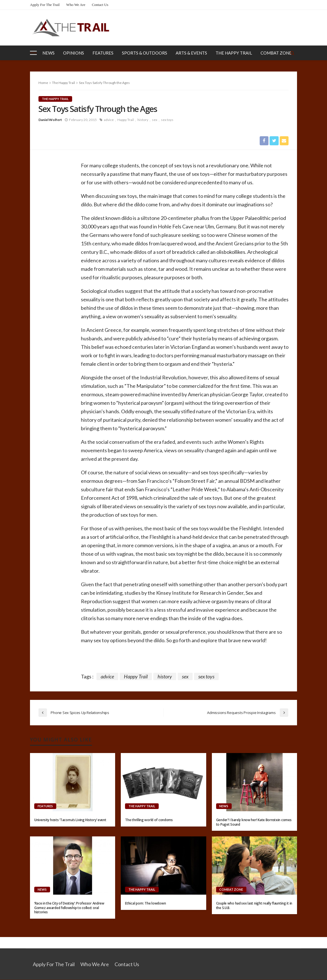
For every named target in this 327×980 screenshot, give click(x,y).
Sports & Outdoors (145, 53)
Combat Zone (276, 53)
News (49, 53)
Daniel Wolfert (50, 120)
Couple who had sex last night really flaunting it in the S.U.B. (254, 906)
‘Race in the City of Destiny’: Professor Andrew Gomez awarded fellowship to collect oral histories (69, 908)
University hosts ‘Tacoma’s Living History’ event (70, 820)
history (143, 120)
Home (43, 83)
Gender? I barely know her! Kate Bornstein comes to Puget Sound (254, 822)
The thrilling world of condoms (149, 820)
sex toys (167, 120)
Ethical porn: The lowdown (145, 904)
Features (103, 53)
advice (109, 120)
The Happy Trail (234, 53)
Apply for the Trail (45, 5)
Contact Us (100, 5)
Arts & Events (191, 53)
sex (155, 120)
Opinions (74, 53)
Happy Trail (126, 120)
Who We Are (76, 5)
